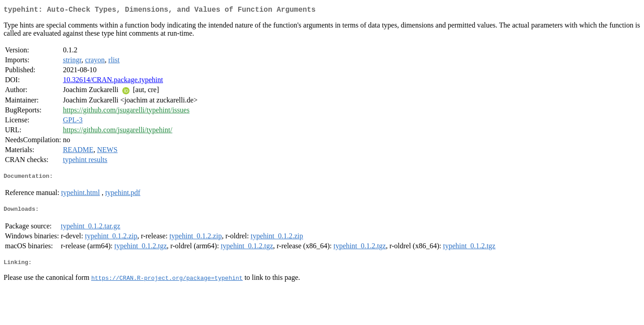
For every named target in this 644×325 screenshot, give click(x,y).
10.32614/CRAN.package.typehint (113, 81)
